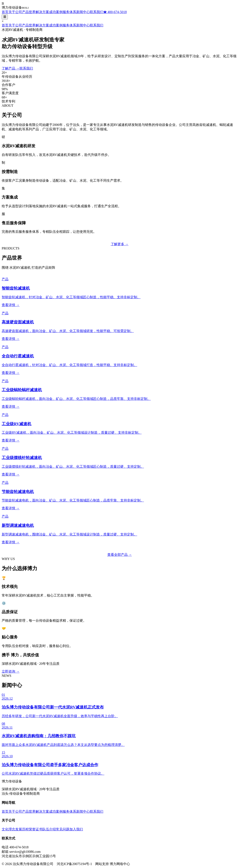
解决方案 (42, 12)
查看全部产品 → (120, 555)
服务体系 (69, 12)
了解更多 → (120, 244)
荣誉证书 (36, 829)
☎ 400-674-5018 (115, 12)
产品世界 (29, 12)
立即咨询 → (11, 671)
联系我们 (97, 12)
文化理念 (8, 829)
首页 (5, 12)
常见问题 (63, 829)
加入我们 (76, 829)
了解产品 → (11, 68)
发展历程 (22, 829)
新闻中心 (83, 12)
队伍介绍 (49, 829)
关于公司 (15, 12)
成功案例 (56, 12)
